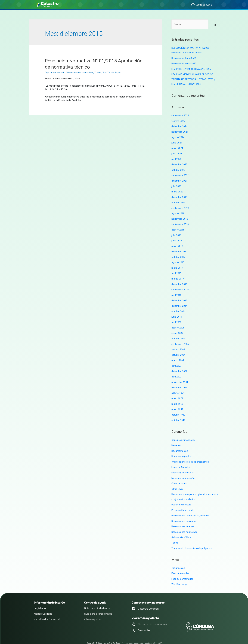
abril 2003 (176, 360)
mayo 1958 (177, 403)
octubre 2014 (178, 307)
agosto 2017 (178, 259)
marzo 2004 (178, 355)
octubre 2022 (178, 168)
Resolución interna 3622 (184, 64)
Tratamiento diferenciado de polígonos (192, 539)
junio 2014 (177, 312)
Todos (98, 73)
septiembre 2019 (180, 206)
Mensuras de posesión (183, 471)
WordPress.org (179, 575)
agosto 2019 (178, 211)
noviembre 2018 (180, 216)
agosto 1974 (178, 387)
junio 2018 (177, 237)
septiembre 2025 (180, 115)
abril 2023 (176, 158)
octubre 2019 (178, 200)
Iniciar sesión (178, 559)
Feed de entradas (180, 564)
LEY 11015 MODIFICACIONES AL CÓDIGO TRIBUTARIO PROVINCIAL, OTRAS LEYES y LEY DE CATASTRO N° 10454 (194, 79)
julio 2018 (176, 232)
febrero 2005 (178, 344)
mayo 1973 (177, 392)
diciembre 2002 (179, 365)
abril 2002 (176, 371)
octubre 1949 (178, 413)
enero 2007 (177, 328)
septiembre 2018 (180, 222)
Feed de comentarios (183, 570)
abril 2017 (176, 270)
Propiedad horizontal (182, 502)
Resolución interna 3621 (184, 58)
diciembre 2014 (179, 301)
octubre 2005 (178, 334)
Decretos (176, 438)
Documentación (180, 444)
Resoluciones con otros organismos (191, 507)
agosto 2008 (178, 323)
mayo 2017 (177, 264)
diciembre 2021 (179, 179)
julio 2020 (176, 184)
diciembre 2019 (179, 195)
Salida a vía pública (181, 529)
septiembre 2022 (180, 173)
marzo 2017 (178, 275)
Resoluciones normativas (81, 73)
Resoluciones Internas (183, 518)
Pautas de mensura (182, 497)
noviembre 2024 (180, 131)
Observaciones (179, 476)
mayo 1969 (177, 398)
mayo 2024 (177, 147)
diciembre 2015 (179, 296)
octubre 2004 (178, 349)
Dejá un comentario (55, 73)
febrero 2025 (178, 120)
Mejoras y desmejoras (183, 465)
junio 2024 (177, 142)
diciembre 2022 (179, 163)
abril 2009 (176, 318)
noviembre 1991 (180, 376)
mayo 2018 (177, 243)
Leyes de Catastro (181, 460)
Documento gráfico (181, 449)
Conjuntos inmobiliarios (184, 433)
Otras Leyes (178, 481)
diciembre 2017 (179, 248)
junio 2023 (177, 152)
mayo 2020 (177, 190)
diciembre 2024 (179, 126)
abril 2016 (176, 291)
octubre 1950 (178, 408)
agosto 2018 (178, 227)
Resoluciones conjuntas (184, 513)
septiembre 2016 (180, 286)
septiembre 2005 (180, 339)
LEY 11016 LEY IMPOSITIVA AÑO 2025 (191, 69)
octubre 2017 (178, 254)
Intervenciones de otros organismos (190, 455)
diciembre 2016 (179, 280)
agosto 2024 (178, 136)
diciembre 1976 (179, 382)
